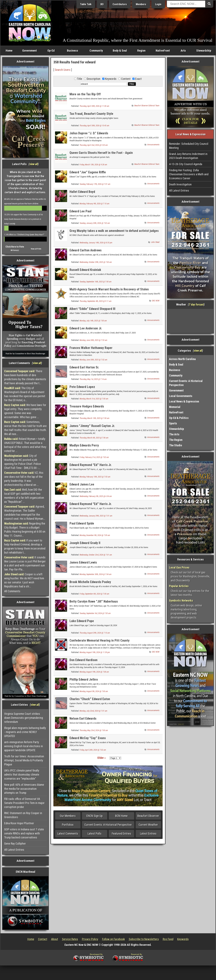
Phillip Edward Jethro (84, 679)
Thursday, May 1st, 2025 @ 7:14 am (93, 379)
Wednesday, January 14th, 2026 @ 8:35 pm (96, 243)
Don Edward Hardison (83, 660)
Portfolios (68, 825)
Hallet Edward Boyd (82, 192)
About (55, 939)
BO (102, 4)
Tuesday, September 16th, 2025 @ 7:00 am (95, 282)
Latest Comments (68, 834)
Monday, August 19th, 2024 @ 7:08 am (94, 672)
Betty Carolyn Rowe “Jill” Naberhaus (94, 601)
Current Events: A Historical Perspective (108, 825)
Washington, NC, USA (190, 321)
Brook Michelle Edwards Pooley (90, 582)
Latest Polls (95, 834)
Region (141, 51)
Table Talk (86, 4)
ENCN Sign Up (95, 816)
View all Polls (36, 249)
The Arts (174, 434)
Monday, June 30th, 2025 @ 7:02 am (93, 360)
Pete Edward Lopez (82, 387)
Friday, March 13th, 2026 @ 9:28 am (93, 165)
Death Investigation (180, 184)
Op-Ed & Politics (179, 418)
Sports (173, 423)
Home (9, 51)
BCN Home (121, 816)
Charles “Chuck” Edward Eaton (90, 699)
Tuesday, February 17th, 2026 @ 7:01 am (95, 184)
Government (30, 51)
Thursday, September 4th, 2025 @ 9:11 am (95, 301)
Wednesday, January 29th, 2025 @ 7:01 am (96, 516)
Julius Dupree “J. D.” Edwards (89, 133)
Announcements (153, 145)
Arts (183, 51)
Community (96, 51)
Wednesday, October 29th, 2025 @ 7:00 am (96, 262)
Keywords (183, 939)
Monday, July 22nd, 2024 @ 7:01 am (93, 711)
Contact (43, 939)
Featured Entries (121, 834)
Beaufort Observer (148, 816)
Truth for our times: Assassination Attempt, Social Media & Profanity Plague (24, 760)
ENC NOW (156, 301)
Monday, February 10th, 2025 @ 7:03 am (95, 477)
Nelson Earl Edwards (83, 718)
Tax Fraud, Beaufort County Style (91, 114)
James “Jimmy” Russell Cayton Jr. (92, 426)
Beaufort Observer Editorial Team (147, 106)
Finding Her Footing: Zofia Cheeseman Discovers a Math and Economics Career (189, 174)
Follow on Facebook (113, 939)
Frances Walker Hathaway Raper (91, 348)
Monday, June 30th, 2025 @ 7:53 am (93, 340)
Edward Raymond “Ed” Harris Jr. (91, 465)
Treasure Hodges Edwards (87, 406)
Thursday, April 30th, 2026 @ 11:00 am (94, 106)
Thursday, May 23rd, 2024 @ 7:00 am (94, 730)
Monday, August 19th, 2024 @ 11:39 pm (95, 652)
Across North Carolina (182, 359)
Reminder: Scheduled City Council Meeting (189, 146)
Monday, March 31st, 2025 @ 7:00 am (94, 399)
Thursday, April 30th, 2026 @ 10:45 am (94, 126)
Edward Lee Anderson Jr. (86, 328)
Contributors (120, 4)
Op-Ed (51, 51)
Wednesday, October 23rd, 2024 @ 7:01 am (96, 555)
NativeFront (163, 51)
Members (141, 4)
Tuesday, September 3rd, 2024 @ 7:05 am (95, 613)
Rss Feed (168, 939)
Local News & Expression (184, 401)
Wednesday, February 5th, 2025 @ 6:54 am (96, 496)
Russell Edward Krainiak (85, 270)
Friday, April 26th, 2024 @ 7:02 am (93, 750)
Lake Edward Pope (82, 621)
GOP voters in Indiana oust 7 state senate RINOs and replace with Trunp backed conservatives (24, 833)
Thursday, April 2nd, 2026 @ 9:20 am (94, 145)
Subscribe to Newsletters (144, 939)
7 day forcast (196, 304)
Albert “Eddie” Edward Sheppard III (92, 309)
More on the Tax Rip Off (85, 94)
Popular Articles (179, 586)
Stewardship (204, 51)
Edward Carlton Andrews (85, 250)
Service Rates (70, 939)
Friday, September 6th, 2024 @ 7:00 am (94, 594)
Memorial (175, 407)
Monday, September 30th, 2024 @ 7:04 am (95, 574)
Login (158, 4)
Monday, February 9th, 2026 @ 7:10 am (94, 204)
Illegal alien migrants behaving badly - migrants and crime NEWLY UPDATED (25, 732)
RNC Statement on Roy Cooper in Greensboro (23, 815)
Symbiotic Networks (181, 601)
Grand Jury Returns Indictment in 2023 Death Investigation (188, 156)
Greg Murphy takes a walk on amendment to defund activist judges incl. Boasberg (114, 233)
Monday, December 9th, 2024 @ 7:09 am (95, 535)
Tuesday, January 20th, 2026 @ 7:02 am (95, 223)
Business (73, 51)
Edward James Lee (82, 484)
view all (34, 164)
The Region (176, 440)
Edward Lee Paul (80, 211)
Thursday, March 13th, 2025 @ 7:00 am (94, 418)
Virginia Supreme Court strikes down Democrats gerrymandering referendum (24, 718)
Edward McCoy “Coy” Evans (88, 738)
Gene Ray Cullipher (15, 844)
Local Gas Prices (179, 567)
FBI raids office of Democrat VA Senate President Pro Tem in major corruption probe (24, 803)
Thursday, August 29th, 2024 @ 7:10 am (95, 633)
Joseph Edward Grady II (85, 543)
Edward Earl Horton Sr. (84, 367)
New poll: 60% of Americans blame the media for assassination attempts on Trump (24, 789)
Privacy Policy (90, 939)
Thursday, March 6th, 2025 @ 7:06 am (94, 438)
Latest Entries (148, 834)
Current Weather (148, 825)
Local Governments (181, 396)
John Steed (155, 242)
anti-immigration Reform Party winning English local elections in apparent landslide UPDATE (24, 746)
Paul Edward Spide (82, 523)
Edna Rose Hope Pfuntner (19, 823)
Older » (101, 758)
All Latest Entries (14, 850)
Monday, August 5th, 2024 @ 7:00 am (94, 691)
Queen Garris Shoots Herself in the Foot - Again (101, 153)
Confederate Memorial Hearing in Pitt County (100, 640)
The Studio (176, 445)
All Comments (12, 591)
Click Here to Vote (15, 247)
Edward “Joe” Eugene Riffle (88, 172)
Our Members (68, 816)
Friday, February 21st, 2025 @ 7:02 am (94, 457)
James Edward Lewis (83, 562)
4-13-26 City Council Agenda (186, 164)
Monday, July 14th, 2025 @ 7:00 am (93, 321)
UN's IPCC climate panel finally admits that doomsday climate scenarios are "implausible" (22, 775)
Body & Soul (120, 51)
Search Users (63, 70)
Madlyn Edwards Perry (84, 445)
